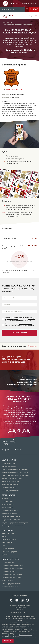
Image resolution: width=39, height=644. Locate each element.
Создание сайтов (7, 501)
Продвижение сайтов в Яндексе (12, 575)
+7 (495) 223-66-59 (8, 9)
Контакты (5, 537)
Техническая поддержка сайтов (12, 479)
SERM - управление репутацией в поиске (15, 472)
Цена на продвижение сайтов (11, 584)
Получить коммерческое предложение (31, 9)
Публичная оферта (8, 549)
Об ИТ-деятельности (20, 608)
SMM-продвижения (26, 40)
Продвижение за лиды (9, 488)
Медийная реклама (8, 505)
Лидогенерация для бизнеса (11, 517)
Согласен (8, 641)
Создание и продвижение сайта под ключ (15, 523)
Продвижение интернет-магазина (13, 565)
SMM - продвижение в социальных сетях (15, 469)
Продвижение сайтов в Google (12, 578)
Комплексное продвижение (11, 482)
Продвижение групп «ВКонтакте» (12, 569)
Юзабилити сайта (8, 581)
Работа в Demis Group (9, 540)
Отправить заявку (19, 333)
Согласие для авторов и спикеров (19, 605)
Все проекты (33, 346)
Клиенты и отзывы (8, 533)
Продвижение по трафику (10, 511)
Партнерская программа (10, 552)
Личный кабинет (7, 543)
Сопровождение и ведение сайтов (13, 526)
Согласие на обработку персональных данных (20, 616)
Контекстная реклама (9, 466)
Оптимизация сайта (8, 562)
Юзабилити (6, 498)
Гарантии (5, 555)
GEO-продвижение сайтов (10, 491)
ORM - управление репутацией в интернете (16, 475)
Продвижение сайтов (9, 463)
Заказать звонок (27, 9)
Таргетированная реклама (10, 485)
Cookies (18, 624)
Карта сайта (19, 610)
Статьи (4, 546)
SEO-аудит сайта (7, 508)
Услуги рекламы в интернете (11, 520)
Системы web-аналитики (10, 587)
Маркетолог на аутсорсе (10, 514)
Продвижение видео (8, 572)
